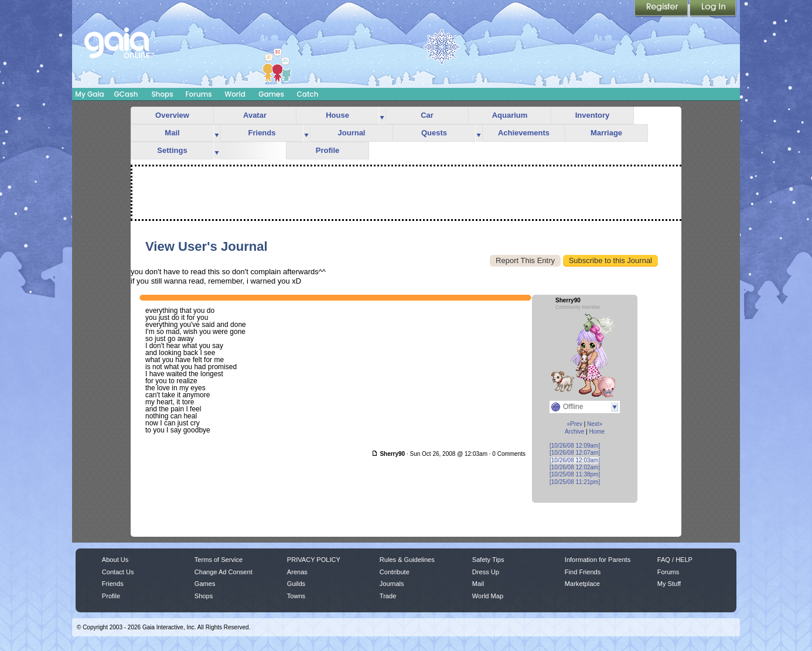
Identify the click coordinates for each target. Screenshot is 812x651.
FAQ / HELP (675, 560)
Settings (172, 150)
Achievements (524, 133)
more (382, 116)
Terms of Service (219, 560)
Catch (308, 94)
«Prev (575, 424)
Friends (262, 133)
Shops (162, 94)
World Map (488, 596)
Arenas (297, 572)
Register (662, 9)
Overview (172, 115)
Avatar (255, 115)
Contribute (395, 572)
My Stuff (669, 584)
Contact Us (118, 572)
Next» (595, 424)
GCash (126, 94)
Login (713, 9)
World (235, 94)
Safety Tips (488, 560)
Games (271, 94)
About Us (115, 560)
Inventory (593, 115)
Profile (327, 150)
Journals (392, 584)
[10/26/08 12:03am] (575, 460)
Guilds (296, 584)
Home (597, 432)
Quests (434, 133)
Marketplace (582, 584)
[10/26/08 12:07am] (575, 453)
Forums (198, 94)
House (337, 115)
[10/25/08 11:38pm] (575, 474)
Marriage (606, 133)
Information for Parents (598, 560)
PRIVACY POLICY (314, 560)
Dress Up (486, 572)
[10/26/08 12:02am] (575, 467)
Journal (352, 133)
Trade (388, 596)
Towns (296, 596)
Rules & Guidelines (407, 560)
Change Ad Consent (224, 572)
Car (427, 115)
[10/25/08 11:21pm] (575, 482)
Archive (574, 432)
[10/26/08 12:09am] (575, 446)
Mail (172, 133)
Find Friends (583, 572)
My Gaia (89, 94)
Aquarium (510, 115)
